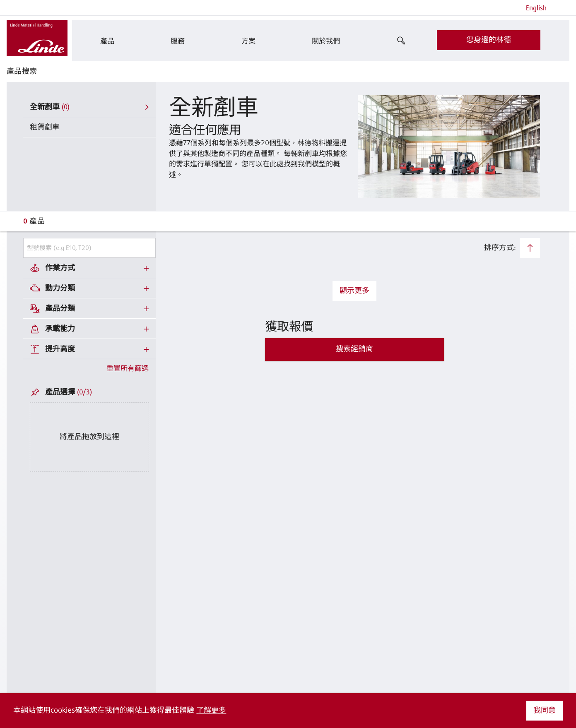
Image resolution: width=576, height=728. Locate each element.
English (536, 8)
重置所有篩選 (128, 369)
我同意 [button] (545, 711)
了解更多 (211, 711)
